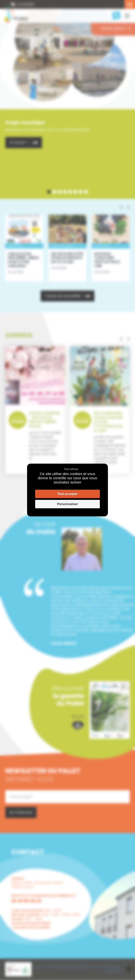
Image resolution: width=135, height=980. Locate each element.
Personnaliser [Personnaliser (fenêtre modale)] (67, 504)
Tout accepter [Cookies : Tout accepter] (68, 494)
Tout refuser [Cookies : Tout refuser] (71, 469)
